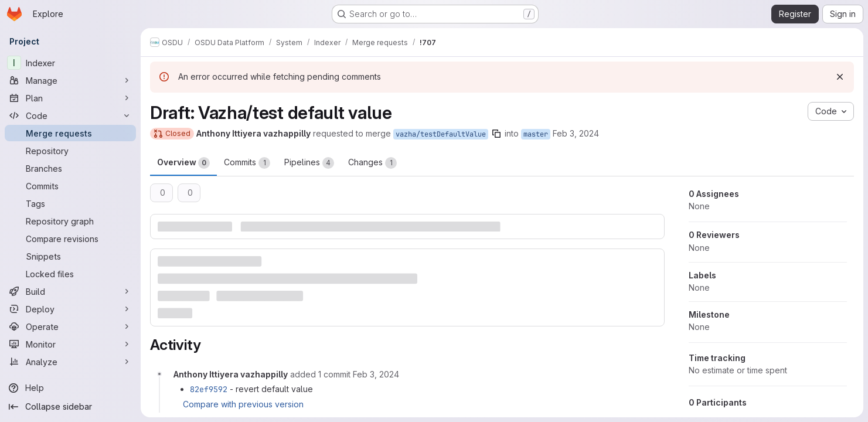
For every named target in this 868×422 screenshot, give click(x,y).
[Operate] (70, 326)
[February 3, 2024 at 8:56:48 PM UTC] (376, 374)
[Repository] (70, 151)
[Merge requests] (70, 133)
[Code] (70, 115)
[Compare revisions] (70, 239)
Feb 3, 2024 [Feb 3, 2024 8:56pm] (576, 133)
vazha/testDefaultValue (441, 134)
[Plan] (70, 98)
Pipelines (309, 163)
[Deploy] (70, 309)
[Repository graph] (70, 221)
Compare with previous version (243, 404)
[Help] (70, 388)
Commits (247, 163)
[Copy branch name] (496, 134)
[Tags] (70, 203)
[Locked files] (70, 274)
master (536, 134)
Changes (372, 163)
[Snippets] (70, 256)
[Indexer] (70, 63)
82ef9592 (209, 389)
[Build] (70, 291)
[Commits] (70, 186)
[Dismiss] (840, 77)
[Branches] (70, 168)
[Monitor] (70, 344)
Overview (183, 163)
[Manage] (70, 80)
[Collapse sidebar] (70, 407)
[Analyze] (70, 362)
